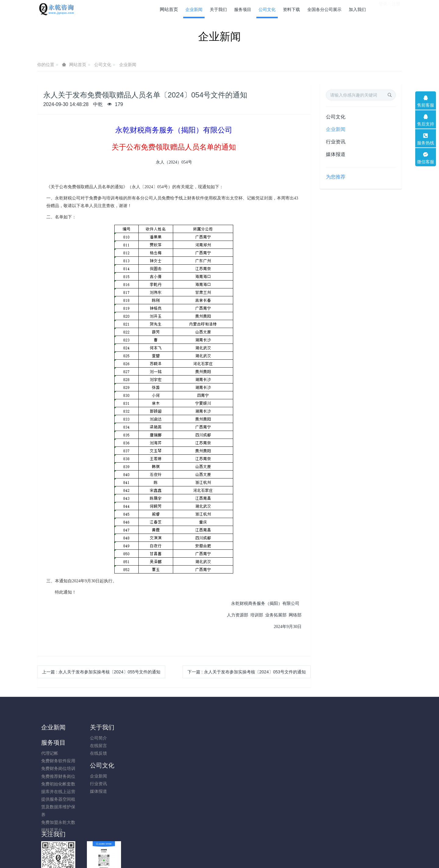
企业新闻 (128, 65)
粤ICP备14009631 (220, 847)
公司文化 (103, 65)
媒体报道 (336, 154)
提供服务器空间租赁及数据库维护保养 (149, 792)
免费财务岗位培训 (149, 753)
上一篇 (101, 672)
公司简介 (95, 738)
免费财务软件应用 (149, 746)
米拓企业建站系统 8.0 (224, 855)
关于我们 (99, 727)
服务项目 (145, 727)
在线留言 (95, 746)
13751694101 (337, 741)
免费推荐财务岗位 (149, 761)
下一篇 (247, 672)
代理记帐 (141, 738)
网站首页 (169, 9)
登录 (383, 9)
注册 (396, 9)
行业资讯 (336, 142)
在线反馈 (95, 753)
